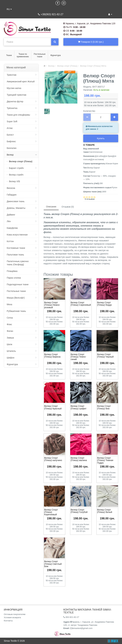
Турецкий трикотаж (17, 95)
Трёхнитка (12, 108)
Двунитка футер (15, 101)
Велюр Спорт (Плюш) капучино (53, 459)
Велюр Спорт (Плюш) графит (79, 407)
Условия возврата (12, 617)
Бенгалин (12, 148)
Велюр (10, 155)
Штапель (11, 351)
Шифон (11, 358)
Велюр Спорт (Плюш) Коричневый (51, 512)
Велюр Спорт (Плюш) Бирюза (52, 356)
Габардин (12, 195)
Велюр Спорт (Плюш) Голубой (79, 511)
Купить (101, 138)
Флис (9, 324)
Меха (10, 304)
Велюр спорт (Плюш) (21, 161)
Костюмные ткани (16, 248)
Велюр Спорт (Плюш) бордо (104, 304)
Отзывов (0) (68, 207)
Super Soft (12, 121)
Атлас (10, 128)
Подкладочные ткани (18, 284)
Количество (89, 111)
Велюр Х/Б (15, 181)
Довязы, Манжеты (16, 208)
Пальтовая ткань (15, 255)
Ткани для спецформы (19, 115)
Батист (10, 135)
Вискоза (11, 188)
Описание (51, 207)
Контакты (8, 621)
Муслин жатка (14, 88)
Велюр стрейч (16, 175)
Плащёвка (12, 271)
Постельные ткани (16, 291)
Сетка (10, 318)
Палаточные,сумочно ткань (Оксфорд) (18, 263)
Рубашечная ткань (16, 311)
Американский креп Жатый (21, 81)
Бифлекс (11, 141)
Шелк (10, 344)
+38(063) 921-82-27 (51, 14)
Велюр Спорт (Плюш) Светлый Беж (53, 564)
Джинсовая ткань (16, 201)
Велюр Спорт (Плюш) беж (104, 407)
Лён (9, 221)
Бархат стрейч (16, 168)
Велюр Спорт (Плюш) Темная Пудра (105, 460)
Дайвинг (11, 215)
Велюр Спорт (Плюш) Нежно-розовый (52, 305)
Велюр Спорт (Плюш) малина (79, 459)
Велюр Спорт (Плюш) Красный (53, 407)
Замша (10, 338)
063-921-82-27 (71, 617)
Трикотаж (12, 75)
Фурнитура (12, 364)
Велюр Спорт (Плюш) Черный (105, 356)
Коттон (10, 241)
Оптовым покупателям (15, 614)
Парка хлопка (14, 278)
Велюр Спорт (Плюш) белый (105, 511)
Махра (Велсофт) (16, 298)
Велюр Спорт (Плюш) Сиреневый (81, 304)
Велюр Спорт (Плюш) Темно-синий (79, 357)
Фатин (10, 331)
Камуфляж (12, 228)
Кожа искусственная (17, 235)
